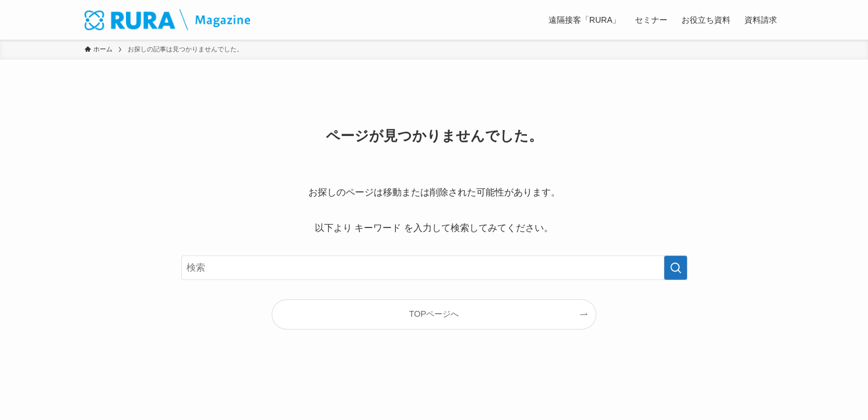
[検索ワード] (434, 268)
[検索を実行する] (676, 268)
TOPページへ (434, 314)
